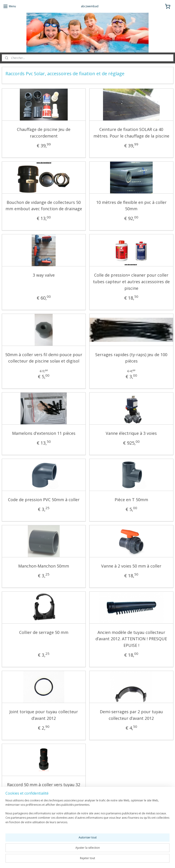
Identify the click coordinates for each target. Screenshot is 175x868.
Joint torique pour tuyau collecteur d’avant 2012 (44, 715)
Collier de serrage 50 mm (44, 632)
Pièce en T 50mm (131, 500)
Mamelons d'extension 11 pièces (44, 433)
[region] (57, 848)
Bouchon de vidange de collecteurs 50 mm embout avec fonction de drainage (44, 205)
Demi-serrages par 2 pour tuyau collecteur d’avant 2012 (131, 715)
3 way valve (44, 275)
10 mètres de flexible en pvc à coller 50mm (131, 205)
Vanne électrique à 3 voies (131, 433)
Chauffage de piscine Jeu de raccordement (44, 133)
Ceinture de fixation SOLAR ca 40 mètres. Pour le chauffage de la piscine (131, 133)
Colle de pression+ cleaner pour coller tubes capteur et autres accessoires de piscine (131, 282)
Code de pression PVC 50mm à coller (44, 500)
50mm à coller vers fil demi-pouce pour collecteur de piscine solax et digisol (44, 358)
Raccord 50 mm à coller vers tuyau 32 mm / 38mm (44, 788)
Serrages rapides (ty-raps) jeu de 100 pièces (131, 358)
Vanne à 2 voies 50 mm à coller (131, 566)
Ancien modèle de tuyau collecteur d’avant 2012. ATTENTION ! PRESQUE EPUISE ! (131, 639)
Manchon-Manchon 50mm (44, 566)
